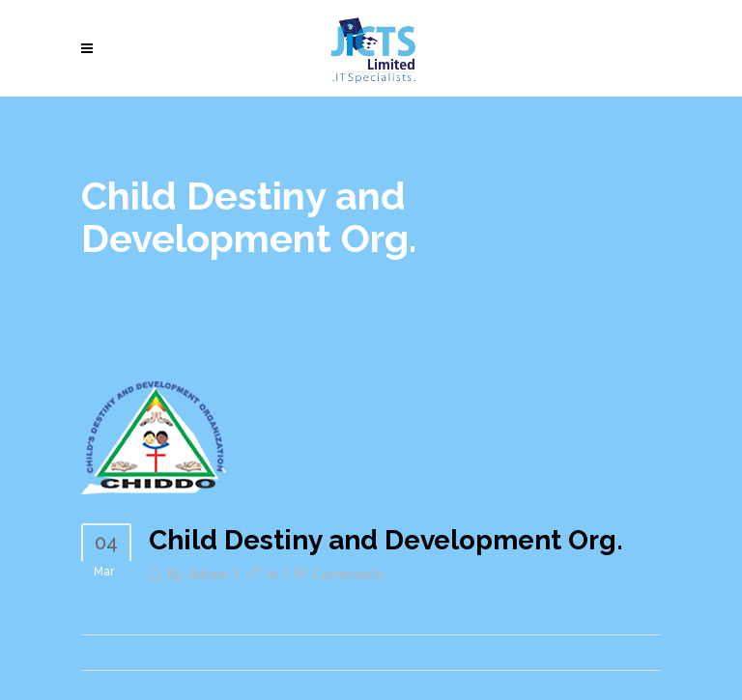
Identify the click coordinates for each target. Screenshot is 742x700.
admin (208, 574)
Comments (348, 574)
